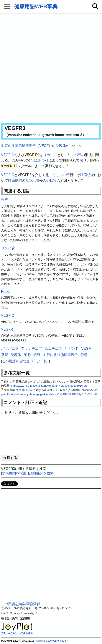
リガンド (50, 155)
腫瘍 (84, 175)
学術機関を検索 (14, 473)
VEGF (44, 146)
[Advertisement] (51, 68)
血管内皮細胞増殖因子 (18, 146)
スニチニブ (53, 349)
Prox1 (44, 160)
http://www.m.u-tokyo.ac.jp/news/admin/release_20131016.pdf (49, 386)
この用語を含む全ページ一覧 (25, 361)
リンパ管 (74, 155)
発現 (32, 160)
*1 (67, 165)
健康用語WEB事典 (36, 6)
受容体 (61, 146)
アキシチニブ (31, 349)
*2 (82, 180)
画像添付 (33, 604)
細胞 (18, 181)
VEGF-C (8, 155)
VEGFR (7, 329)
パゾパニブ (10, 349)
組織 (90, 175)
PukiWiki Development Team (52, 641)
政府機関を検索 (41, 473)
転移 (53, 181)
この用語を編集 (13, 604)
